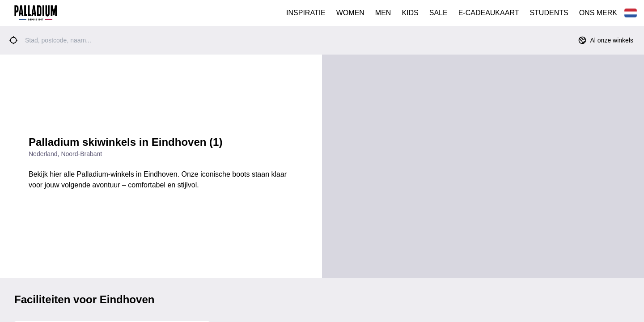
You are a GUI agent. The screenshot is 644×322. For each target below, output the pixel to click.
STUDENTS (549, 13)
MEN (383, 13)
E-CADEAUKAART (489, 13)
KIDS (410, 13)
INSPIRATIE (306, 13)
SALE (439, 13)
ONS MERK (598, 13)
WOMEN (350, 13)
